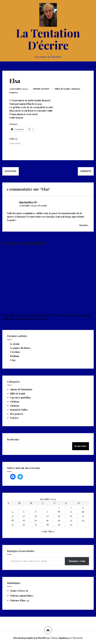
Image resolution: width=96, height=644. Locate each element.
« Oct (44, 531)
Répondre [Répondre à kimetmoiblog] (84, 225)
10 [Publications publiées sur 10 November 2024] (83, 511)
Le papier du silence (20, 348)
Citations (78, 89)
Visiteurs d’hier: (18, 600)
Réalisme (15, 356)
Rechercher (13, 439)
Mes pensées (17, 414)
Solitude (11, 171)
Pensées (14, 92)
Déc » (51, 531)
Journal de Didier (19, 409)
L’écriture (15, 352)
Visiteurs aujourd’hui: (21, 595)
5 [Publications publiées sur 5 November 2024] (24, 511)
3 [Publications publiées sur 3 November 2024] (83, 507)
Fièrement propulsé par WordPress (31, 638)
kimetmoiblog (26, 202)
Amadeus (63, 638)
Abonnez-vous (77, 561)
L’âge (13, 360)
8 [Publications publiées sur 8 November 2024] (59, 511)
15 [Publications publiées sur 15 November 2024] (59, 516)
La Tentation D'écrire (48, 39)
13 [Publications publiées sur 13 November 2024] (36, 516)
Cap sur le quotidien (20, 397)
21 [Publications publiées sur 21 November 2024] (47, 520)
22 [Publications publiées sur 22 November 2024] (59, 520)
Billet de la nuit (64, 89)
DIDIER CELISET (42, 89)
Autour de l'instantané (21, 389)
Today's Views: (18, 590)
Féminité (86, 171)
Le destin (15, 344)
